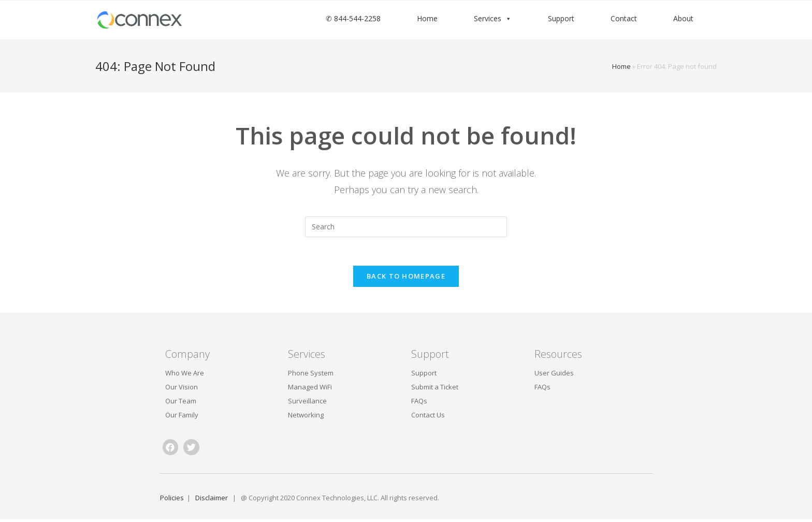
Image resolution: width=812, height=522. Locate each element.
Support (561, 18)
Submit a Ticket (435, 389)
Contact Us (428, 417)
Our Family (182, 417)
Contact (624, 18)
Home (427, 18)
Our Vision (182, 389)
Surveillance (307, 403)
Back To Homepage (406, 279)
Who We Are (185, 375)
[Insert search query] (406, 227)
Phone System (311, 375)
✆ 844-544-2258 (353, 18)
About (683, 18)
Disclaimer (214, 500)
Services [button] (488, 18)
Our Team (181, 403)
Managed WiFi (310, 389)
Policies (172, 500)
